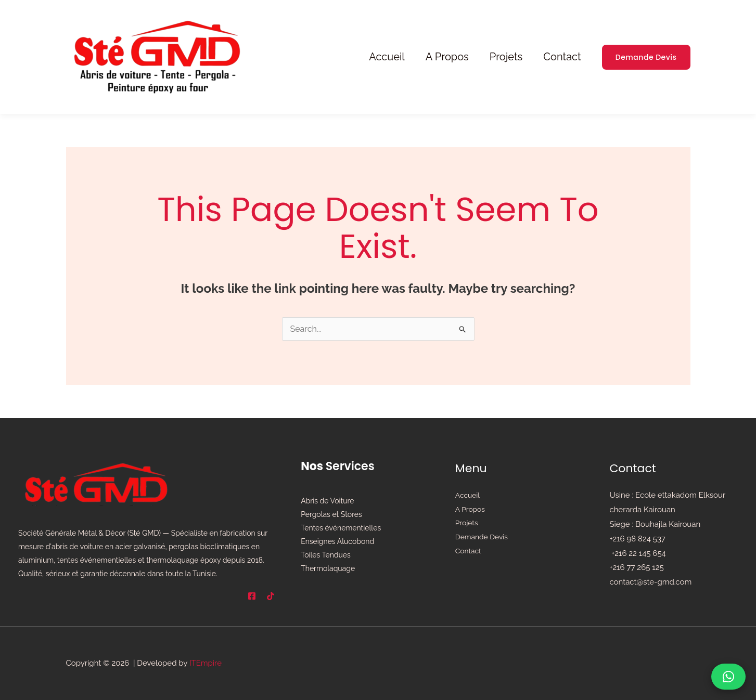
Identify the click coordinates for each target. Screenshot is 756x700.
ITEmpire (206, 663)
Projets (506, 57)
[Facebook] (252, 596)
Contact (562, 57)
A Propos (447, 57)
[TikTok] (271, 596)
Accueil (387, 57)
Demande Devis (482, 536)
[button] (646, 57)
